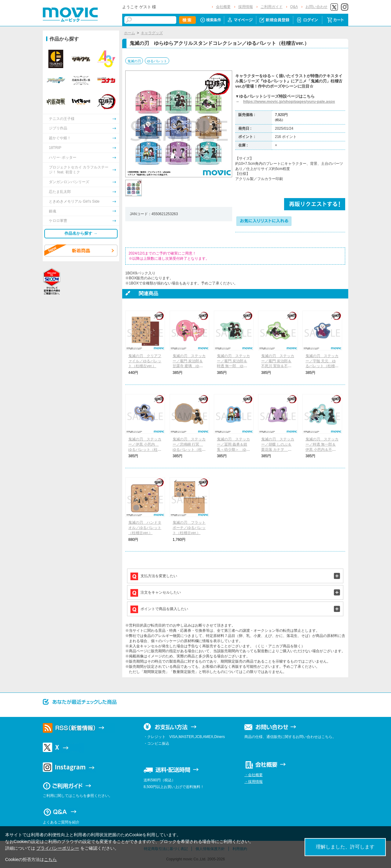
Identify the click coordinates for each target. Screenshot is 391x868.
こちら (50, 859)
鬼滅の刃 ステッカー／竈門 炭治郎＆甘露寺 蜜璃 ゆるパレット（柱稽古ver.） (189, 366)
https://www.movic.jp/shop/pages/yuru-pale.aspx (289, 101)
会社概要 (223, 7)
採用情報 (246, 7)
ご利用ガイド (272, 7)
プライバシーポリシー (58, 848)
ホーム (130, 33)
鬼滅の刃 (134, 61)
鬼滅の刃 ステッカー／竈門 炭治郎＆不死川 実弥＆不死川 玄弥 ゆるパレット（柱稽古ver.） (278, 366)
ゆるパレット (157, 61)
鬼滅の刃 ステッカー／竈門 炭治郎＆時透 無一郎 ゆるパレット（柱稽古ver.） (234, 366)
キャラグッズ (152, 33)
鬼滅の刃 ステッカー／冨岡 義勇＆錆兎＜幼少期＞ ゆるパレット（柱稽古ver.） (234, 449)
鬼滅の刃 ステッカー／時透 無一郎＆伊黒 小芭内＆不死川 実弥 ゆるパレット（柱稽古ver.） (322, 449)
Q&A (294, 7)
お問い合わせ (316, 7)
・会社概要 (254, 775)
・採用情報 (254, 782)
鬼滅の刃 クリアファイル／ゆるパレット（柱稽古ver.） (145, 361)
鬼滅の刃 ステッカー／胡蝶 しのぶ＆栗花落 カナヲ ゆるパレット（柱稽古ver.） (278, 449)
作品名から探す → (81, 233)
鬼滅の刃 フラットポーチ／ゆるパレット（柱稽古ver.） (189, 528)
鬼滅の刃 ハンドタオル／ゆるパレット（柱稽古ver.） (145, 528)
